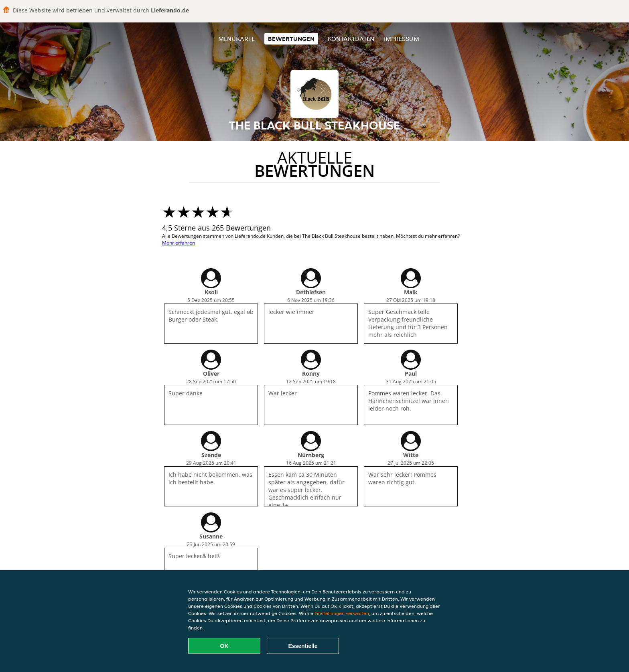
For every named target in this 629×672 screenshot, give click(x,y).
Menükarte (236, 39)
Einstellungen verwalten (342, 613)
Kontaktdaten (351, 39)
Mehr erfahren (179, 243)
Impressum (402, 39)
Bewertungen (291, 39)
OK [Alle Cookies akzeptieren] (224, 646)
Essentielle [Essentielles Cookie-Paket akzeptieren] (303, 646)
